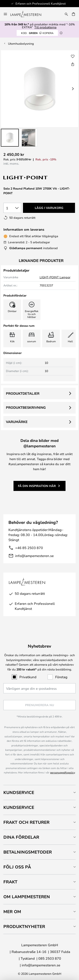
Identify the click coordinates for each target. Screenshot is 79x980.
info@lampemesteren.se (34, 556)
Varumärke (17, 422)
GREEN (37, 33)
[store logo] (28, 14)
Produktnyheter (24, 926)
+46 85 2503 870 (29, 548)
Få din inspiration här (37, 486)
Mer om (12, 912)
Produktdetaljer (23, 393)
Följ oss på (17, 867)
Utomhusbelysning (21, 44)
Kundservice (19, 792)
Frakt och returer (26, 822)
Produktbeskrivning (26, 407)
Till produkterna (45, 27)
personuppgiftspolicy (62, 772)
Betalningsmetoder (28, 852)
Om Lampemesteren (27, 897)
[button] (10, 138)
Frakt (10, 882)
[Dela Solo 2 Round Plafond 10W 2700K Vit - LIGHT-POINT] (73, 64)
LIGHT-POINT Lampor (55, 277)
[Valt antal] (12, 208)
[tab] (39, 792)
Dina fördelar (21, 837)
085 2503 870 (50, 958)
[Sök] (66, 14)
